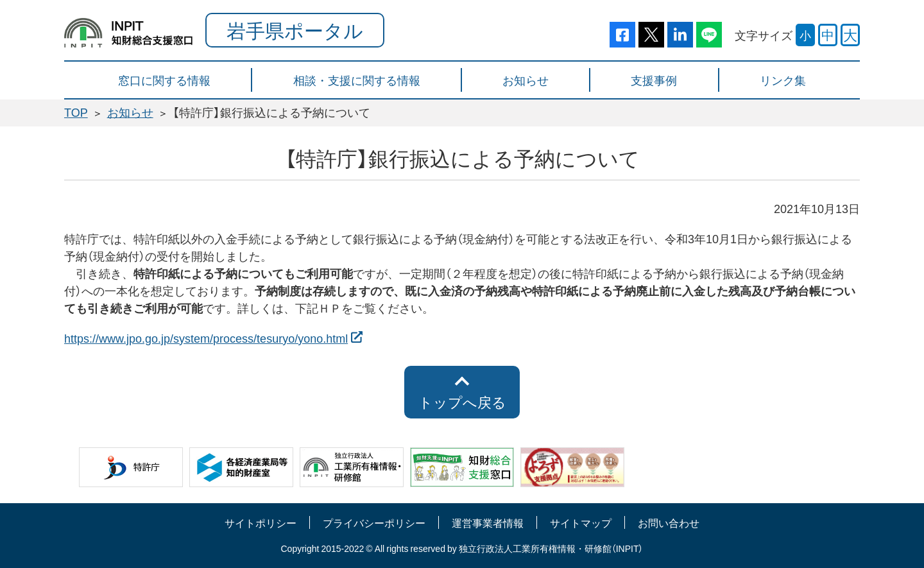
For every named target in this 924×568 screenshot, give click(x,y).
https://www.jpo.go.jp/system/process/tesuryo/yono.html (206, 338)
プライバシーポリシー (374, 522)
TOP (76, 112)
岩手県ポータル (295, 30)
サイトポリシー (261, 522)
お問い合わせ (669, 522)
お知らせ (130, 112)
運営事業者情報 (488, 522)
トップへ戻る (462, 402)
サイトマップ (581, 522)
